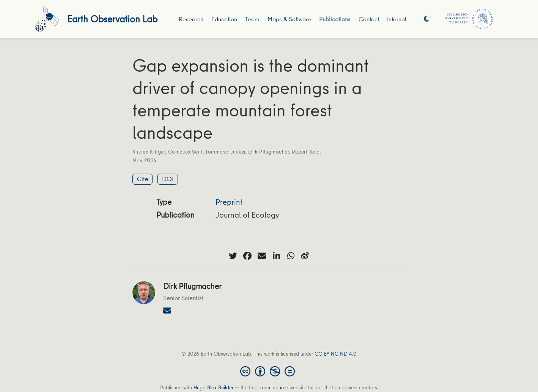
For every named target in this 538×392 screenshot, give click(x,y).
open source (274, 387)
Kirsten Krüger (149, 152)
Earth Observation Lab (112, 19)
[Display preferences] (426, 19)
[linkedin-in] (276, 256)
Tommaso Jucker (225, 152)
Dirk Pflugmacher (268, 152)
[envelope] (262, 256)
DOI (168, 179)
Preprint (229, 202)
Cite (143, 179)
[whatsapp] (291, 256)
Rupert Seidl (306, 152)
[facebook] (247, 256)
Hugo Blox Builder (213, 387)
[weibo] (305, 256)
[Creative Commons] (269, 371)
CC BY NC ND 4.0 (336, 354)
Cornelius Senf (185, 152)
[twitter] (233, 256)
